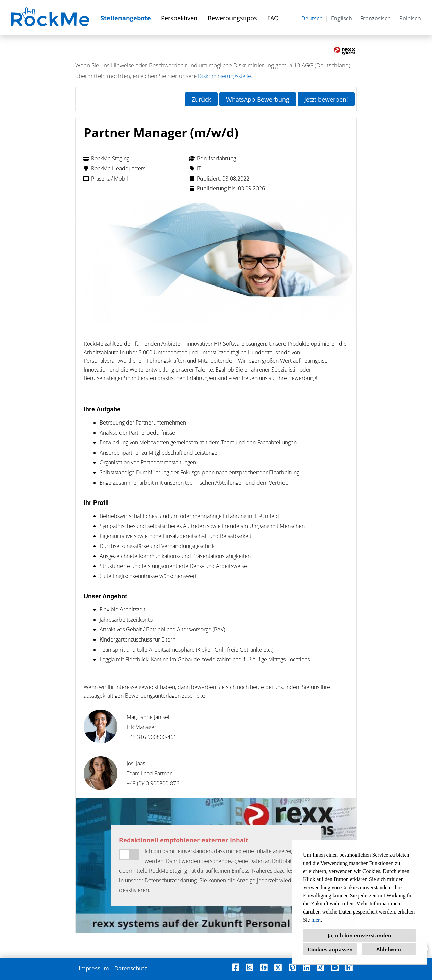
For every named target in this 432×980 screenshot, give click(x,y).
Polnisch (410, 18)
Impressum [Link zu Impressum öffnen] (94, 968)
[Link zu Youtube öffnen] (335, 967)
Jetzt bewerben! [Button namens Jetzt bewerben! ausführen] (326, 99)
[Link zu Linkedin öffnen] (306, 967)
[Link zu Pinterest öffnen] (292, 967)
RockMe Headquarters (114, 168)
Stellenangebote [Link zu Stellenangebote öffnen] (126, 18)
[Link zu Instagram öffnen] (250, 967)
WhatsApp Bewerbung (258, 99)
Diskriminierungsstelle (225, 76)
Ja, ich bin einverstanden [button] (360, 935)
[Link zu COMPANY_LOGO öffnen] (51, 18)
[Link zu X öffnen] (278, 967)
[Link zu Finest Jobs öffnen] (264, 967)
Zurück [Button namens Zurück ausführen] (201, 99)
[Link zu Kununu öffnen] (349, 967)
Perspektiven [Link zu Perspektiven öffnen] (179, 18)
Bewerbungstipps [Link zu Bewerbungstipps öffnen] (232, 18)
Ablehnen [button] (389, 949)
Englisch (342, 18)
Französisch (376, 18)
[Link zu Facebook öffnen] (236, 967)
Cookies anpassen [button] (330, 949)
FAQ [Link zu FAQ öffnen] (273, 18)
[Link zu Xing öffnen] (321, 967)
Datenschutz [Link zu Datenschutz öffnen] (131, 968)
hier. (316, 920)
